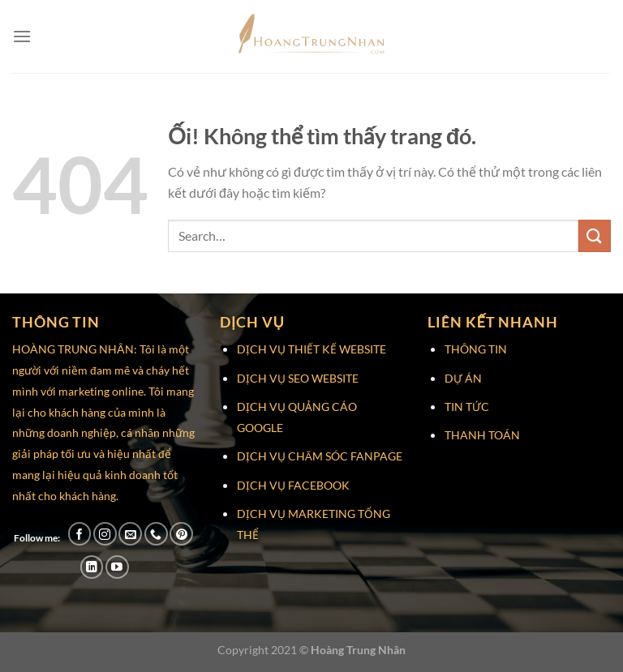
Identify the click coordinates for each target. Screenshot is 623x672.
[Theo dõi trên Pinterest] (181, 534)
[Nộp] (595, 235)
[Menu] (22, 36)
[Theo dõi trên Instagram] (105, 534)
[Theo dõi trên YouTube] (117, 567)
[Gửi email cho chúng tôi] (130, 534)
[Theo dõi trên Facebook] (80, 534)
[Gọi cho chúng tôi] (156, 534)
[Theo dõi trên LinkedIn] (92, 567)
